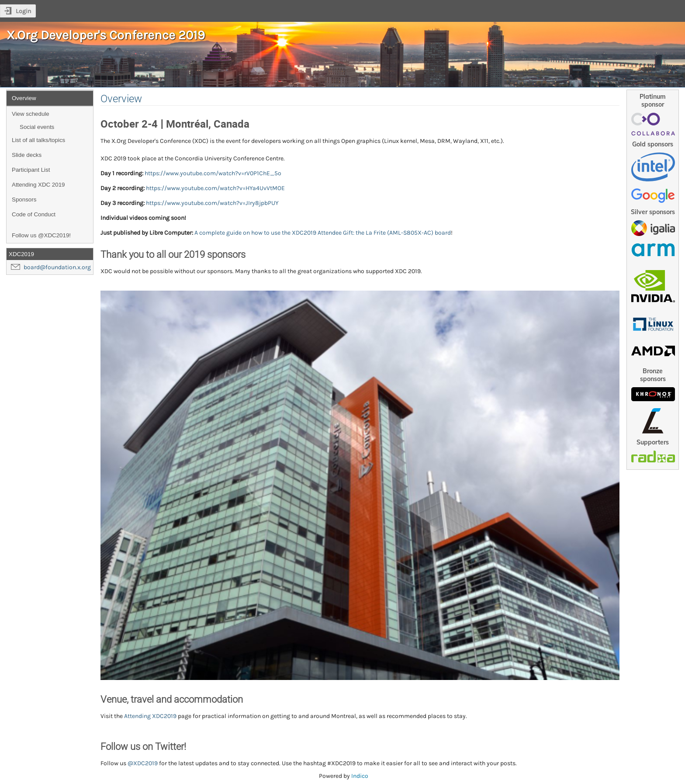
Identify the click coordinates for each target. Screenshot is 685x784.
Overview (24, 98)
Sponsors (24, 199)
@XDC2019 (143, 763)
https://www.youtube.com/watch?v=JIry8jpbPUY (212, 203)
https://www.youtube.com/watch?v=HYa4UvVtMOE (215, 188)
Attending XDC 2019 (38, 185)
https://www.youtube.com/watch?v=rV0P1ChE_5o (213, 173)
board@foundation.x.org (57, 267)
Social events (37, 127)
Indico (360, 776)
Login (23, 11)
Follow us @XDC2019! (41, 235)
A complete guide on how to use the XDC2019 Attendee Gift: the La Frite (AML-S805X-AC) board (323, 233)
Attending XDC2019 (150, 716)
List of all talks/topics (38, 140)
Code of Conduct (34, 214)
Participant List (31, 170)
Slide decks (27, 155)
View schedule (31, 114)
